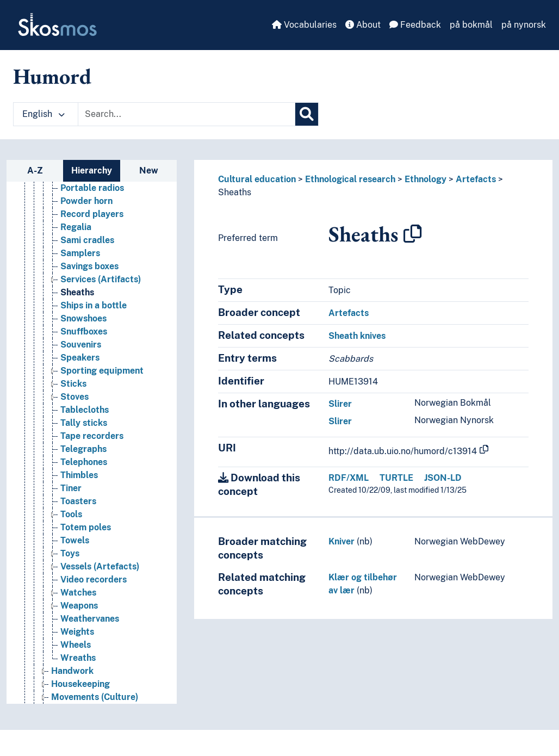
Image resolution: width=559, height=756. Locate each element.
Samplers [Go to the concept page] (80, 273)
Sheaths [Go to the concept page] (77, 312)
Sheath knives (357, 336)
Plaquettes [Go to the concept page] (83, 194)
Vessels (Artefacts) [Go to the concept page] (100, 586)
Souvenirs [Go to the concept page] (81, 364)
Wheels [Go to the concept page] (76, 664)
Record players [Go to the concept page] (92, 234)
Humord (52, 76)
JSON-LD (443, 478)
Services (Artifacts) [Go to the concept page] (101, 299)
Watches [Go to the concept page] (78, 612)
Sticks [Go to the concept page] (73, 403)
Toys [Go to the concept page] (70, 573)
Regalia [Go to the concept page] (76, 247)
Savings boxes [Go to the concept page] (89, 286)
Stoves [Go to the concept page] (74, 416)
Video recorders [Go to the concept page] (94, 599)
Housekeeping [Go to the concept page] (80, 704)
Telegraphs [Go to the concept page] (83, 469)
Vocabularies (304, 25)
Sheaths (235, 192)
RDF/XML (349, 478)
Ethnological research (350, 179)
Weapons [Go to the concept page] (79, 625)
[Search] (307, 114)
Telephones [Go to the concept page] (84, 482)
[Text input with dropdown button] (187, 114)
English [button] (44, 114)
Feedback (415, 25)
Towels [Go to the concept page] (75, 560)
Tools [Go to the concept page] (71, 534)
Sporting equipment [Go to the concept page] (102, 390)
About (363, 25)
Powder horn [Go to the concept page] (86, 221)
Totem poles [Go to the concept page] (86, 547)
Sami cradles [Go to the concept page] (87, 260)
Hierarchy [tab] (92, 171)
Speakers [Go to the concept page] (80, 377)
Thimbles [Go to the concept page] (79, 495)
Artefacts (476, 179)
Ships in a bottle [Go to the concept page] (94, 325)
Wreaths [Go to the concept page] (78, 677)
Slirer (340, 404)
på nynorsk (524, 25)
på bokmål (471, 25)
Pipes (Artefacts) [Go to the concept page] (95, 181)
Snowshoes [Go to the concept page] (83, 338)
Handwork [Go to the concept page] (72, 690)
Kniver (341, 541)
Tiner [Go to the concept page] (71, 508)
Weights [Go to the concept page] (77, 651)
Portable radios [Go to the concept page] (92, 207)
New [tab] (149, 171)
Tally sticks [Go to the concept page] (84, 442)
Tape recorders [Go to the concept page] (92, 456)
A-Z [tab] (35, 171)
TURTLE (396, 478)
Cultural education (257, 179)
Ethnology (426, 179)
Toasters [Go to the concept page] (78, 521)
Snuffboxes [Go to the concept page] (84, 351)
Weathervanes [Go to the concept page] (90, 638)
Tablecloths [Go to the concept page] (85, 429)
